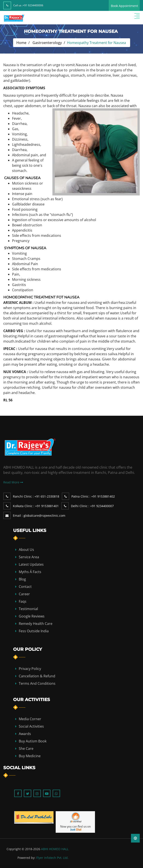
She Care (26, 749)
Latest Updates (31, 564)
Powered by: (26, 858)
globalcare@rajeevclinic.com (39, 516)
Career (24, 594)
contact (25, 587)
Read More (13, 482)
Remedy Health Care (36, 624)
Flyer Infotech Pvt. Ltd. (52, 858)
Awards (25, 734)
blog (22, 579)
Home (21, 43)
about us (26, 550)
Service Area (29, 557)
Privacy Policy (30, 669)
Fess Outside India (34, 631)
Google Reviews (32, 616)
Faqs (23, 601)
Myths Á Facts (30, 572)
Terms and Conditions (37, 683)
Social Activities (31, 726)
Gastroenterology (47, 43)
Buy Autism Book (33, 741)
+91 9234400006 (33, 5)
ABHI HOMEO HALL (55, 849)
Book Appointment (124, 6)
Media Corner (30, 719)
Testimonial (28, 609)
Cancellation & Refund (37, 676)
